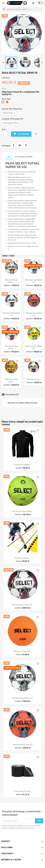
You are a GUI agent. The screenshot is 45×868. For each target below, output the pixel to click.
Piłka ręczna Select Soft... (23, 651)
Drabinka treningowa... (22, 558)
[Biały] (3, 103)
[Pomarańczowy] (8, 103)
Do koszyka (21, 134)
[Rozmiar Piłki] (9, 113)
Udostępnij (13, 145)
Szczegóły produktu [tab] (24, 157)
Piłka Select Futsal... (34, 379)
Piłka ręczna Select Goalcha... (23, 511)
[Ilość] (5, 134)
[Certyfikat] (11, 123)
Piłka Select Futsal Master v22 (22, 698)
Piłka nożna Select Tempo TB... (23, 605)
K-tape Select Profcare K (23, 791)
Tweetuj (20, 145)
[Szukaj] (22, 9)
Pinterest (26, 145)
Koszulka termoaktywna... (22, 465)
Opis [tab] (9, 157)
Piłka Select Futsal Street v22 (23, 745)
